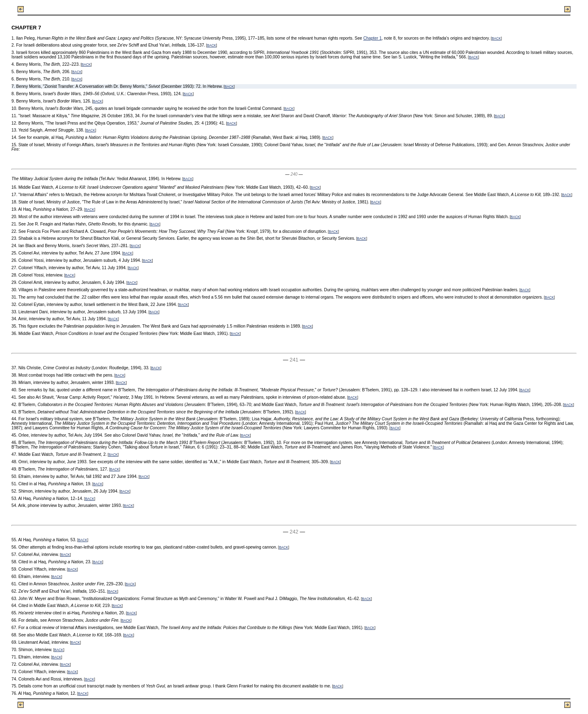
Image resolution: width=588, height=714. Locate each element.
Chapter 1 (373, 38)
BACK (496, 39)
